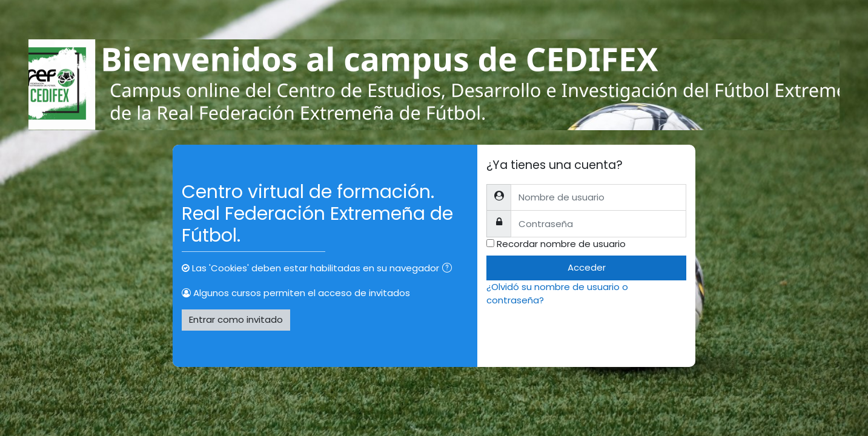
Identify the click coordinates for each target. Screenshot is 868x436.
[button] (449, 269)
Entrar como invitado (236, 319)
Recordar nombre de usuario (561, 244)
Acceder (587, 267)
